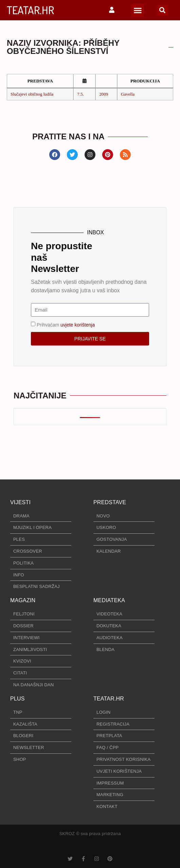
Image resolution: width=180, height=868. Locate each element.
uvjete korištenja (78, 324)
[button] (138, 10)
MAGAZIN (23, 600)
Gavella (128, 94)
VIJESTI (20, 502)
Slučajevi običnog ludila (32, 94)
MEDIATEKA (109, 600)
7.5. (80, 94)
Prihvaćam (66, 324)
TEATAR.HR (30, 10)
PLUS (17, 699)
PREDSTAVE (110, 502)
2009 (104, 94)
